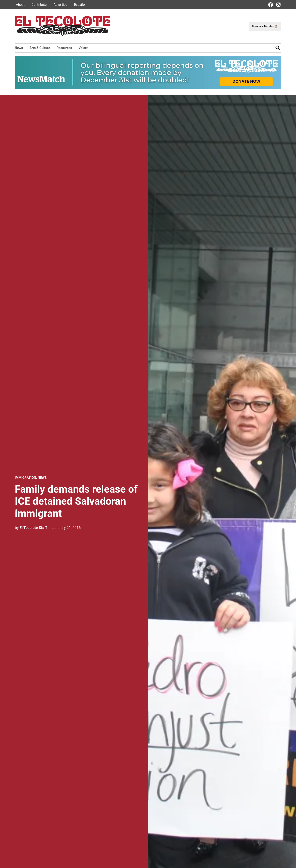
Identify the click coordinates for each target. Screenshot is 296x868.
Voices (84, 48)
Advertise (60, 5)
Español (80, 5)
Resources (64, 48)
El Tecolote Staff (33, 528)
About (20, 5)
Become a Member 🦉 (265, 26)
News (19, 48)
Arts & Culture (40, 48)
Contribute (39, 5)
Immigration (25, 478)
